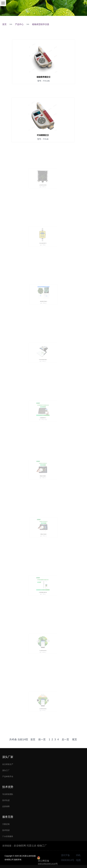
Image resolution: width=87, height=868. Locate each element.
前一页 (42, 739)
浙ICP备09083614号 (68, 858)
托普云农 (31, 846)
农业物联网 (20, 846)
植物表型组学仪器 (41, 24)
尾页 (75, 739)
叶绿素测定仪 (43, 133)
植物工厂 (42, 846)
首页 (4, 24)
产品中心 (19, 24)
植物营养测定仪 (43, 75)
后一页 (65, 739)
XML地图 (78, 858)
